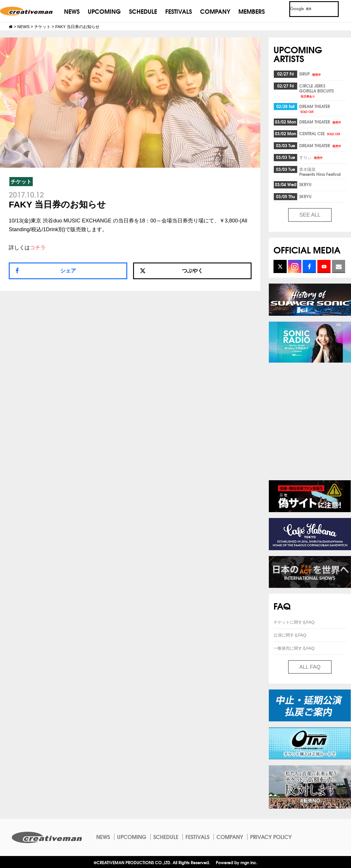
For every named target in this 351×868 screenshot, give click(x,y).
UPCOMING (104, 11)
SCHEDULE (143, 11)
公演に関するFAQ (290, 635)
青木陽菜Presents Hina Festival (320, 172)
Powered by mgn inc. (237, 862)
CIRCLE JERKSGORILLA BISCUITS (316, 90)
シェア (68, 271)
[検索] (307, 9)
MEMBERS (252, 11)
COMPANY (215, 11)
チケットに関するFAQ (294, 622)
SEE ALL (310, 215)
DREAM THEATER (315, 108)
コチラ (38, 248)
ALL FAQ (310, 667)
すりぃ (311, 157)
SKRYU (305, 184)
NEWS (72, 11)
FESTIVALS (179, 11)
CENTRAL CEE (320, 133)
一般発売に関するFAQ (294, 648)
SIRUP (310, 74)
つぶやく (171, 271)
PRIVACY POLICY (271, 837)
